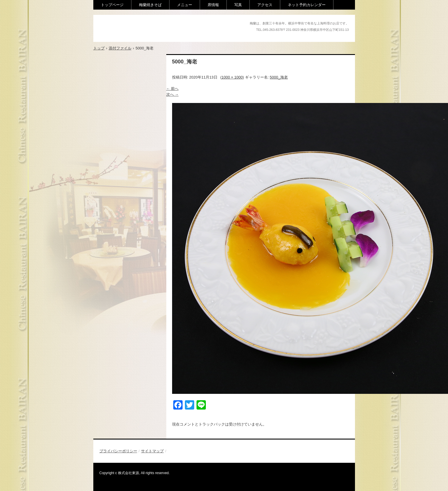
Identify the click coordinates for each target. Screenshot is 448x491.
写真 (238, 5)
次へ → (173, 94)
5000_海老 (279, 77)
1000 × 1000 (232, 77)
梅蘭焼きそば (150, 5)
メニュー (185, 5)
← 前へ (173, 89)
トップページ (112, 5)
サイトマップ (152, 451)
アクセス (265, 5)
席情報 (213, 5)
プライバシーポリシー (118, 451)
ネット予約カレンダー (307, 5)
